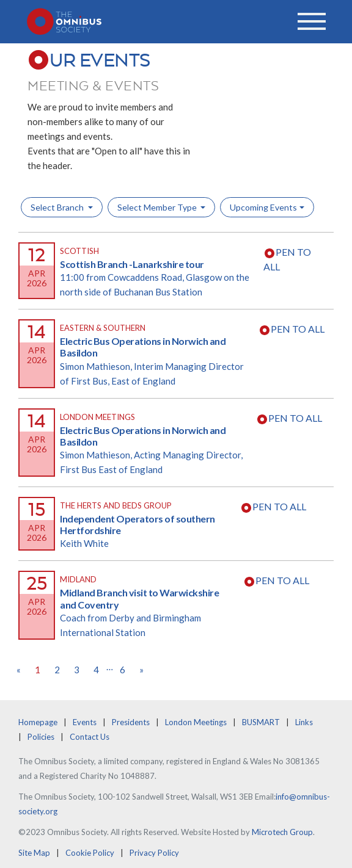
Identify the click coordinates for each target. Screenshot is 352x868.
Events (85, 722)
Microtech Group (282, 832)
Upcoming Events (263, 207)
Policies (41, 737)
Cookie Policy (90, 853)
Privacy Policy (154, 853)
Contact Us (90, 737)
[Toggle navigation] (312, 21)
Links (304, 722)
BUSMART (261, 722)
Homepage (38, 722)
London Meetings (196, 722)
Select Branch (58, 207)
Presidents (131, 722)
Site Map (34, 853)
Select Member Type (158, 207)
